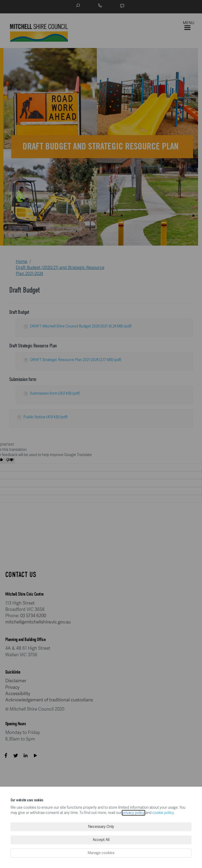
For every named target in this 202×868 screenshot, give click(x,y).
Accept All (101, 840)
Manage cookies (101, 853)
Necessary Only (101, 827)
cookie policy (163, 813)
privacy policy (133, 813)
